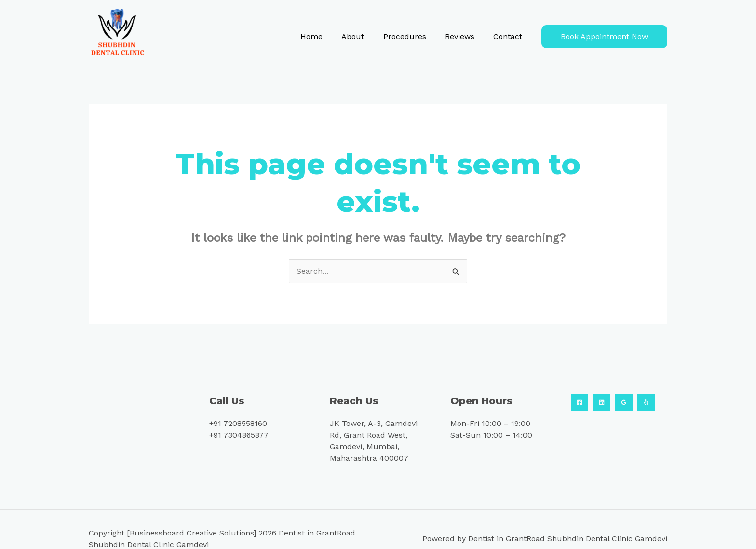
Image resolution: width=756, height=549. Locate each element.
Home (327, 36)
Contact (510, 36)
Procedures (413, 36)
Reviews (465, 36)
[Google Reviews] (624, 403)
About (365, 36)
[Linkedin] (602, 403)
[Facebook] (580, 403)
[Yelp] (646, 403)
